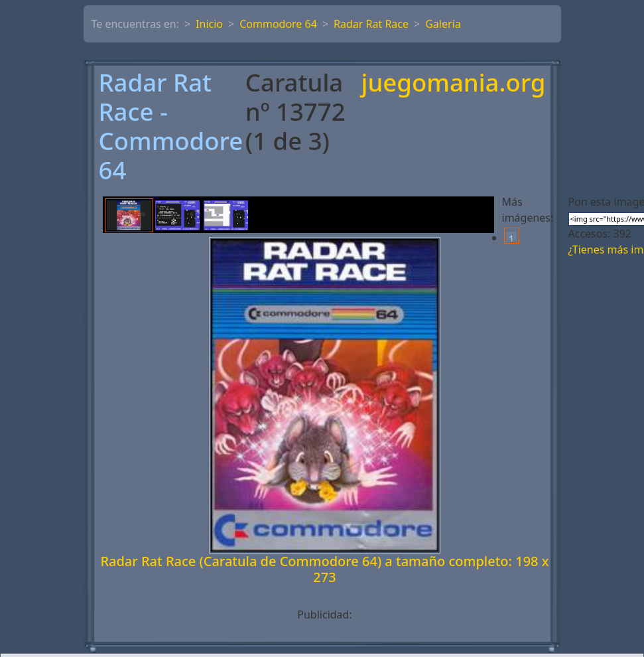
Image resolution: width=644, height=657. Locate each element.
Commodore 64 (278, 24)
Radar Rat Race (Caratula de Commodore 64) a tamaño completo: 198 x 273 (324, 569)
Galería (443, 24)
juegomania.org (454, 84)
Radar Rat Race (371, 24)
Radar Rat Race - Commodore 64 (171, 127)
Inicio (209, 24)
